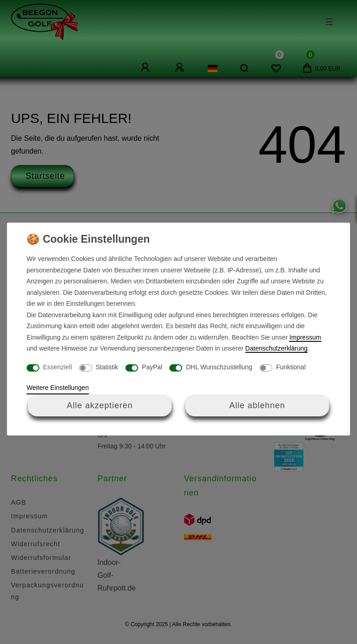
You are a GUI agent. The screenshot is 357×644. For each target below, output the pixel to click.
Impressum (305, 337)
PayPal (152, 367)
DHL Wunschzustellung (219, 367)
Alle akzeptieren (100, 405)
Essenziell (57, 367)
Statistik (107, 367)
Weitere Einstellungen (58, 388)
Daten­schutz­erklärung (276, 348)
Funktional (291, 367)
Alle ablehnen (257, 405)
